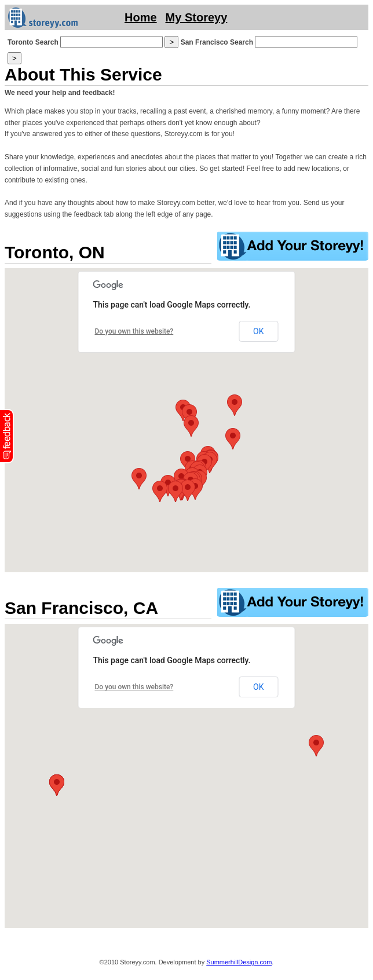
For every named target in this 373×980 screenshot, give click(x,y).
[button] (188, 490)
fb (7, 436)
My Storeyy (197, 17)
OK (258, 331)
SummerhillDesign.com (239, 962)
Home (141, 17)
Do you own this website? (134, 331)
